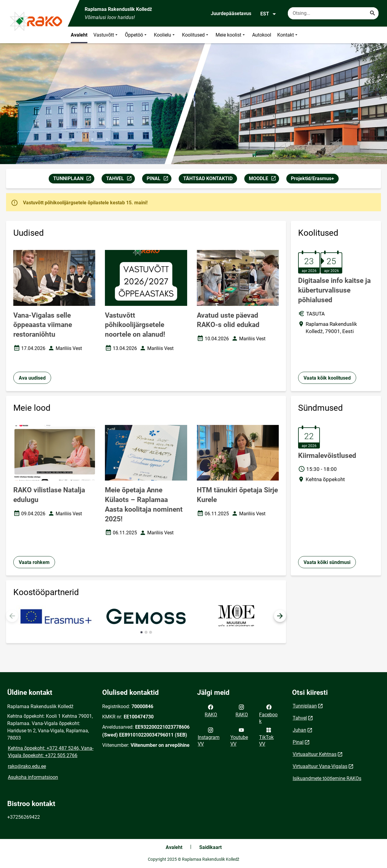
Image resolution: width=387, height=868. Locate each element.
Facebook (268, 714)
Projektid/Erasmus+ (312, 178)
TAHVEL (120, 179)
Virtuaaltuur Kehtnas (315, 754)
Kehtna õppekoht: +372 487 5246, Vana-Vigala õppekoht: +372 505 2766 (51, 752)
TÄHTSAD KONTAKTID (208, 178)
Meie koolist (231, 35)
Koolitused (196, 35)
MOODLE (264, 179)
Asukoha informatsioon (33, 777)
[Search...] (372, 13)
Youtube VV (239, 737)
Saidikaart (210, 847)
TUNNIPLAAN (74, 179)
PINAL (159, 179)
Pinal (298, 742)
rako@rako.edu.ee (27, 766)
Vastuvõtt (106, 35)
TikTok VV (266, 737)
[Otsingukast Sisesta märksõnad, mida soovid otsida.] (333, 13)
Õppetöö (136, 35)
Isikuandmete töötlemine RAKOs (327, 778)
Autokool (262, 35)
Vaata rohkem (34, 562)
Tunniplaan (305, 706)
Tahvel (300, 718)
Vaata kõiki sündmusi (327, 562)
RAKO (211, 710)
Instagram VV (209, 737)
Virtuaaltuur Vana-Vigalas (320, 766)
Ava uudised (32, 378)
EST (268, 14)
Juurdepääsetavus (231, 13)
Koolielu (165, 35)
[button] (280, 616)
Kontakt (288, 35)
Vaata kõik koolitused (327, 378)
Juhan (299, 730)
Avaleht (79, 35)
